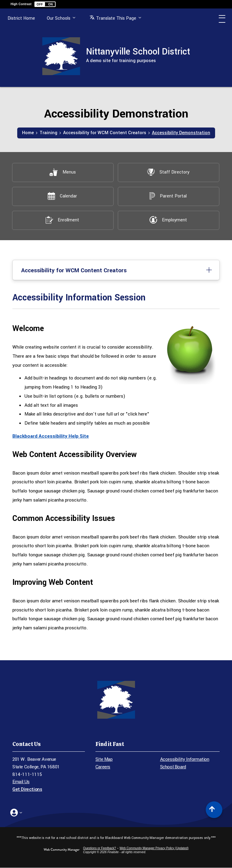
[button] (45, 4)
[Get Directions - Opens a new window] (49, 790)
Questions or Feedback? (100, 848)
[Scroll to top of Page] (214, 810)
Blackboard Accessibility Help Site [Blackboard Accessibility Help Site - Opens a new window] (51, 436)
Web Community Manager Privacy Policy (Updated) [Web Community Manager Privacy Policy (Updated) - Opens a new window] (154, 848)
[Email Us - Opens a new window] (49, 782)
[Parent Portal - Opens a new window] (168, 197)
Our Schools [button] (61, 21)
